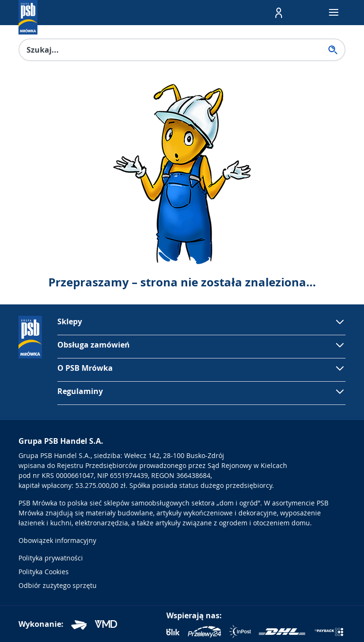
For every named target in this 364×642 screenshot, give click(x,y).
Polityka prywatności (51, 558)
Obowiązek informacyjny (57, 540)
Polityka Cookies (44, 572)
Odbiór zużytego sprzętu (58, 585)
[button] (279, 13)
